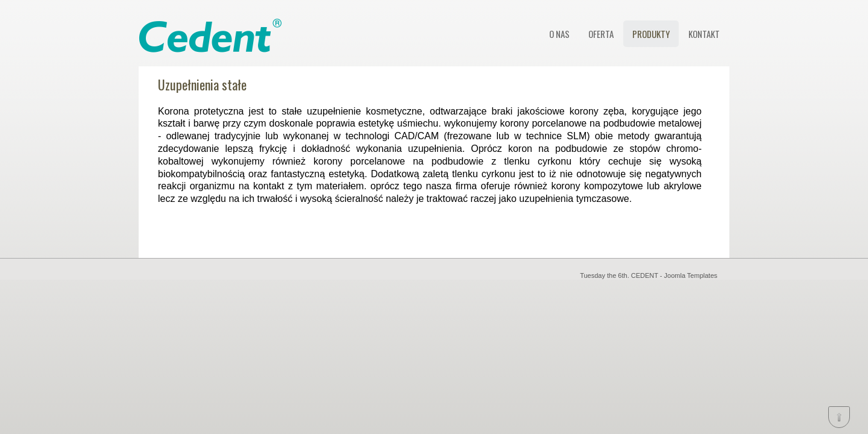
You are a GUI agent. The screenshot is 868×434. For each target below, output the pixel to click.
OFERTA (601, 34)
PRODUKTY (651, 34)
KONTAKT (704, 34)
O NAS (559, 34)
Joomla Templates (691, 275)
